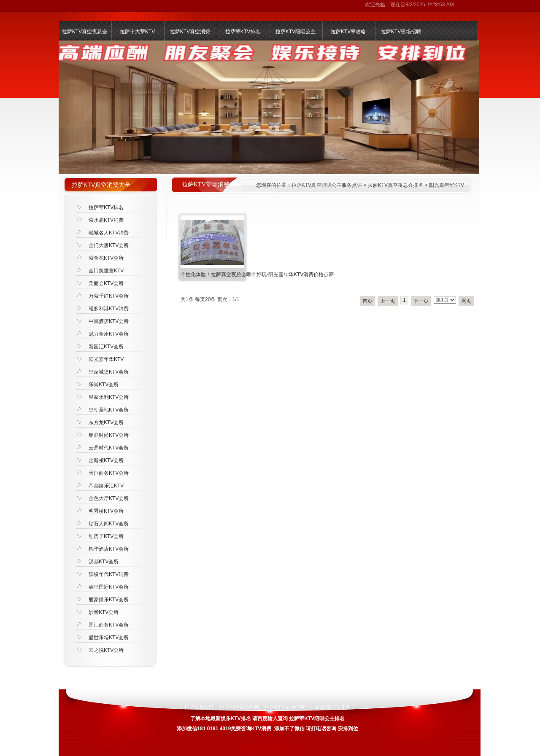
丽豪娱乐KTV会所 (109, 600)
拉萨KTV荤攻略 (348, 32)
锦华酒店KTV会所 (109, 549)
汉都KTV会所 (104, 562)
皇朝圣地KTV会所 (109, 410)
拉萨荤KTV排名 (243, 32)
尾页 (466, 301)
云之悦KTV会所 (106, 650)
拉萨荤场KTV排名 (330, 707)
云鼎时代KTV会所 (109, 448)
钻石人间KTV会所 (109, 524)
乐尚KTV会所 (104, 385)
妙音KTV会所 (104, 612)
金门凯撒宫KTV (106, 271)
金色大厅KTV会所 (109, 498)
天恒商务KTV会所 (109, 473)
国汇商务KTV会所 (109, 625)
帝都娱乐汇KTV (106, 486)
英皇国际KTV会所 (109, 587)
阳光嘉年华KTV (447, 185)
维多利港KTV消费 (109, 309)
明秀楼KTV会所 (106, 511)
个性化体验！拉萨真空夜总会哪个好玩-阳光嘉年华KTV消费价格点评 (257, 274)
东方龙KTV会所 (106, 422)
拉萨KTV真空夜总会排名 (396, 185)
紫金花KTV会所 (106, 258)
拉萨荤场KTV (199, 707)
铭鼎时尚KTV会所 (109, 435)
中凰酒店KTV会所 (109, 321)
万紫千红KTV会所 (109, 296)
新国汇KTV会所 (106, 347)
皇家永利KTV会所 (109, 397)
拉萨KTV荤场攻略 (239, 707)
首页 (367, 301)
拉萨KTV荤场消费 (285, 707)
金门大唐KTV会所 (109, 245)
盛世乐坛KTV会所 (109, 638)
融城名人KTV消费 (109, 233)
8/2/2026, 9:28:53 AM (430, 5)
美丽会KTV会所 (106, 283)
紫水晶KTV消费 (106, 220)
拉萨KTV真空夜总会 (85, 32)
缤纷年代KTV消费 (109, 574)
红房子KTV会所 (106, 536)
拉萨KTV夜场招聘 (401, 32)
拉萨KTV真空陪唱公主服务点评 (327, 185)
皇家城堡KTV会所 (109, 372)
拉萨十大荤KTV (137, 32)
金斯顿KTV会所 (106, 460)
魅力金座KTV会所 (109, 334)
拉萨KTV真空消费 (190, 32)
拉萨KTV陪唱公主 (296, 32)
